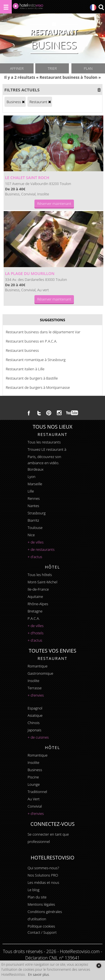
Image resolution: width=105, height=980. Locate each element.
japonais (34, 730)
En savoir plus (38, 975)
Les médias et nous (43, 882)
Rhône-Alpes (38, 604)
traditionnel (37, 792)
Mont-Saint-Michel (42, 582)
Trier (52, 68)
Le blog (33, 890)
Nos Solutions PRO (43, 875)
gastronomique (40, 673)
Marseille (35, 484)
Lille (31, 491)
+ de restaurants (41, 549)
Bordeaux (35, 469)
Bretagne (35, 611)
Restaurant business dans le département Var (43, 332)
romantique (37, 666)
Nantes (33, 506)
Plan (88, 68)
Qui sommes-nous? (43, 868)
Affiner (17, 68)
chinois (33, 723)
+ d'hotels (35, 633)
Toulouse (35, 528)
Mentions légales (41, 904)
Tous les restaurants (44, 442)
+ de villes (35, 542)
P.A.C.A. (34, 618)
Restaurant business (22, 350)
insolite (33, 681)
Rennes (33, 498)
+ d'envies (36, 695)
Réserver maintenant (54, 204)
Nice (31, 535)
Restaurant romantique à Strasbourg (36, 360)
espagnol (35, 708)
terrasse (34, 688)
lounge (34, 784)
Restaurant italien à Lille (25, 369)
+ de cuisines (38, 737)
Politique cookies (41, 926)
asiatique (35, 715)
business (35, 770)
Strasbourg (36, 513)
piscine (33, 777)
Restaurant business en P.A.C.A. (31, 341)
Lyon (31, 477)
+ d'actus (35, 557)
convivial (35, 806)
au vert (33, 799)
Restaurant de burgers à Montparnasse (38, 387)
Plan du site (37, 897)
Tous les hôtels (40, 575)
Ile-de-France (38, 589)
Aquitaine (35, 597)
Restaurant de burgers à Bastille (32, 378)
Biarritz (33, 520)
